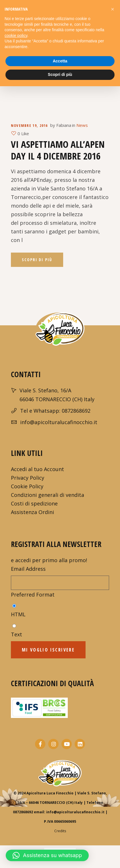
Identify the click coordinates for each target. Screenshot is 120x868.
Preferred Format (33, 595)
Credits (60, 831)
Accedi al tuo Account (37, 469)
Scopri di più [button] (60, 74)
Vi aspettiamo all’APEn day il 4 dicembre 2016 (58, 150)
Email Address (28, 569)
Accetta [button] (60, 61)
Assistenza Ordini (32, 512)
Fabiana (64, 125)
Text (17, 634)
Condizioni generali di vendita (48, 495)
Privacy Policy (28, 478)
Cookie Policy (27, 486)
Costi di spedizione (34, 503)
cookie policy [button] (16, 36)
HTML (18, 614)
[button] (47, 855)
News (82, 125)
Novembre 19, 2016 (29, 125)
